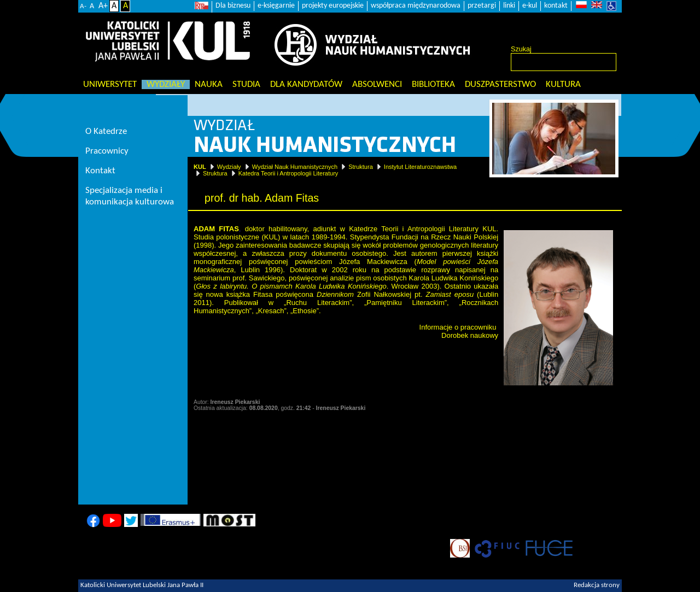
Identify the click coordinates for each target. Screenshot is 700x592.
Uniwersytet (110, 84)
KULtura (563, 84)
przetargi (482, 6)
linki (509, 6)
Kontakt (100, 171)
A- (83, 6)
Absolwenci (377, 84)
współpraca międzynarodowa (416, 6)
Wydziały (166, 84)
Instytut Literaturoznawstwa (420, 167)
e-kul (530, 6)
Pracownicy (107, 151)
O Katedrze (106, 131)
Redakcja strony (597, 585)
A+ (103, 6)
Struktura (361, 167)
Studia (246, 84)
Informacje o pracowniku (458, 327)
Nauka (209, 84)
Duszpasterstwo (500, 84)
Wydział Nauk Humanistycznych (295, 167)
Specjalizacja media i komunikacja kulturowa (130, 196)
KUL (200, 167)
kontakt (556, 6)
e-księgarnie (276, 6)
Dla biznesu (233, 6)
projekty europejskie (333, 6)
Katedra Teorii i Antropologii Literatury (288, 173)
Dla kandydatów (306, 84)
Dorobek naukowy (470, 335)
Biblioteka (433, 84)
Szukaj (521, 49)
